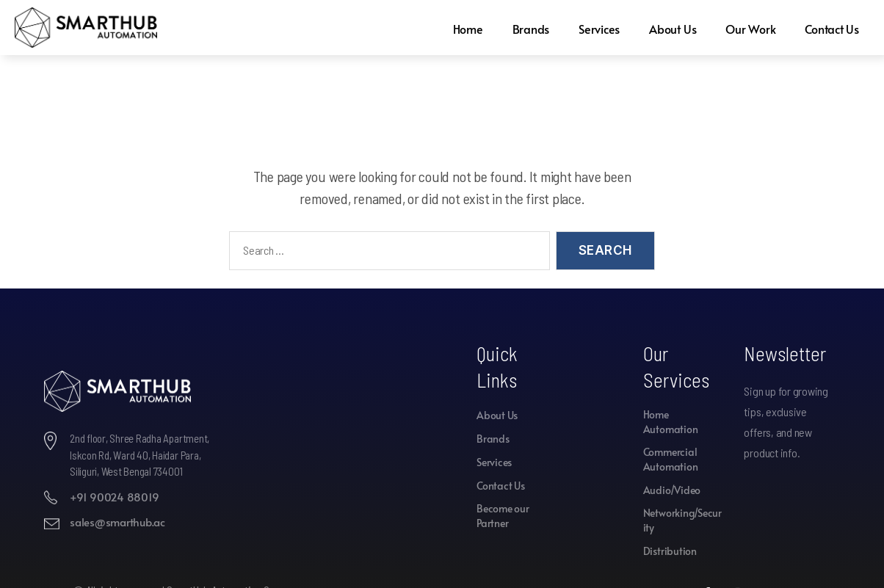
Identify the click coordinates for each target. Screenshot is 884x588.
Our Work (749, 28)
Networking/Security (682, 520)
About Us (670, 28)
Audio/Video (672, 490)
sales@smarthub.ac (117, 522)
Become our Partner (503, 516)
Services (596, 28)
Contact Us (832, 28)
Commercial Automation (671, 459)
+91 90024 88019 (114, 497)
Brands (526, 28)
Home (463, 28)
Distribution (670, 551)
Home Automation (671, 422)
